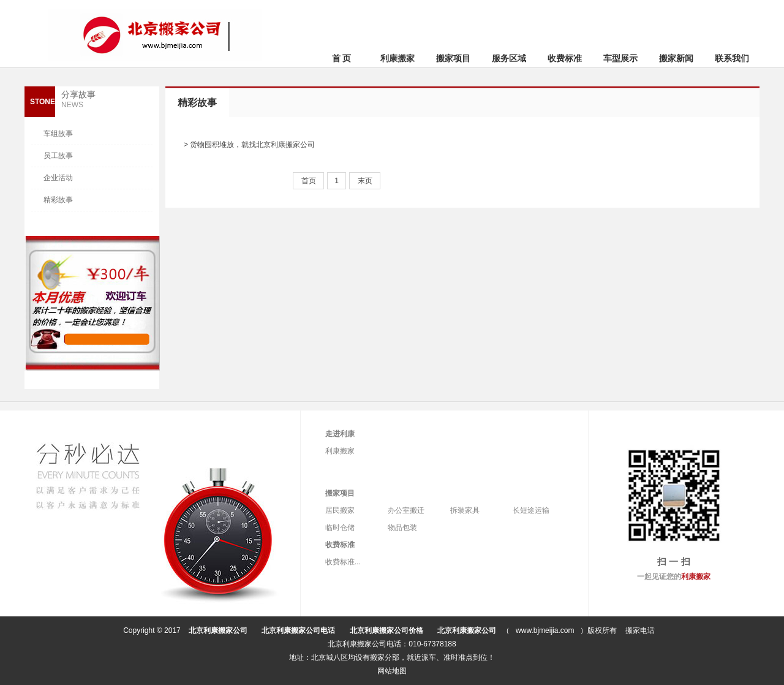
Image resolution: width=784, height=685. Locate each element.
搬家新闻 (676, 58)
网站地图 (392, 671)
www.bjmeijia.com (545, 630)
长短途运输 (531, 510)
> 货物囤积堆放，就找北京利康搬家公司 (249, 145)
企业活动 (58, 178)
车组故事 (58, 134)
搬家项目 (453, 58)
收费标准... (343, 562)
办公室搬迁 (406, 510)
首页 (309, 181)
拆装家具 (465, 510)
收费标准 (565, 58)
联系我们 (732, 58)
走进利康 (340, 434)
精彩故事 (58, 200)
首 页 (342, 58)
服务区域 (509, 58)
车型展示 (620, 58)
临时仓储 (340, 528)
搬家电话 (640, 630)
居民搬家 (340, 510)
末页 (365, 181)
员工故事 (58, 156)
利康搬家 (398, 58)
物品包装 (402, 528)
